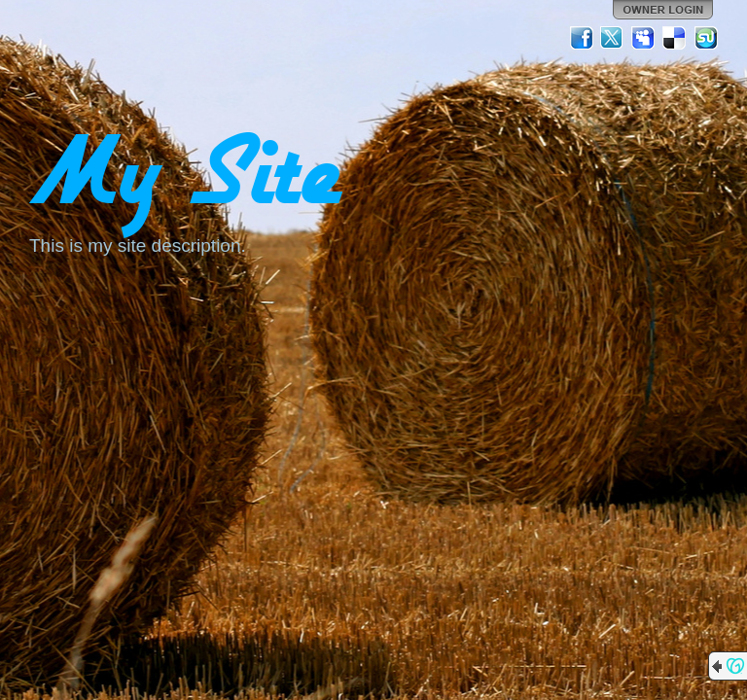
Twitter (613, 38)
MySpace (644, 38)
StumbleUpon (706, 38)
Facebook (582, 38)
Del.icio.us (675, 38)
